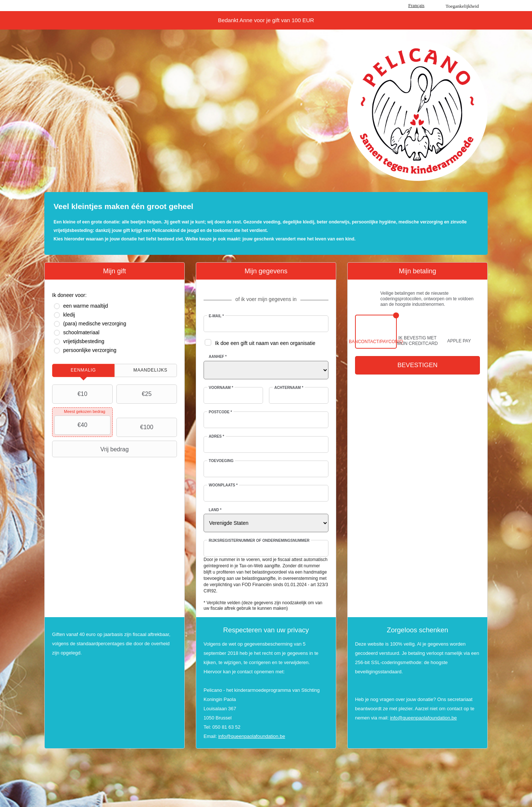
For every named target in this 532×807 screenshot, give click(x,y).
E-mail (216, 316)
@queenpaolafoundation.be (256, 736)
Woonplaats (223, 485)
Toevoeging (221, 461)
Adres (216, 436)
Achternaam (289, 388)
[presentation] (83, 370)
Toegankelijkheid (462, 6)
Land (215, 510)
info (222, 736)
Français (416, 5)
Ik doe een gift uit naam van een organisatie (265, 343)
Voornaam (221, 388)
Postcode (220, 412)
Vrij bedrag (91, 449)
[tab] (83, 370)
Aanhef (218, 357)
